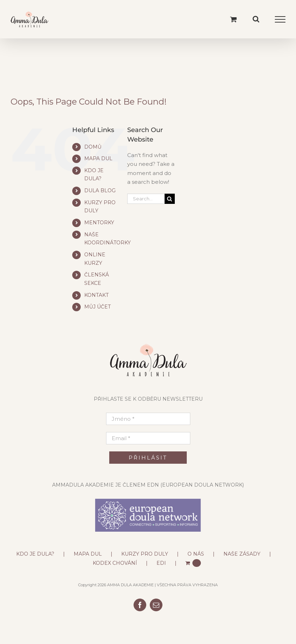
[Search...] (146, 199)
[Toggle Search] (256, 19)
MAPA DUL (98, 158)
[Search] (170, 199)
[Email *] (148, 438)
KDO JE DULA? (35, 554)
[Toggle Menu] (280, 19)
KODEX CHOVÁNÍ (115, 563)
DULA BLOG (100, 190)
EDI (161, 563)
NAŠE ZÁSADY (242, 554)
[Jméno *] (148, 419)
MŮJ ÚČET (97, 307)
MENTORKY (99, 223)
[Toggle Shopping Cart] (233, 19)
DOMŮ (93, 147)
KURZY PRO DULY (145, 554)
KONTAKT (96, 295)
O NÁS (196, 554)
